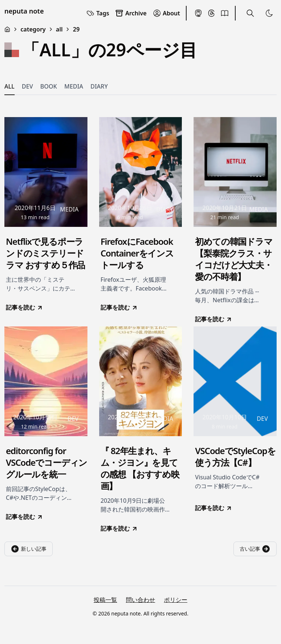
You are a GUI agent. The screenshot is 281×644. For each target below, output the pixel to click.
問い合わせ (140, 600)
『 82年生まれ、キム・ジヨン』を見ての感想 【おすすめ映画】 (140, 468)
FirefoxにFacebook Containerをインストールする (137, 253)
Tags (98, 13)
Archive (131, 13)
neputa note (24, 11)
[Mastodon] (198, 13)
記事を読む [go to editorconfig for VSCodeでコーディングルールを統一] (25, 517)
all (59, 29)
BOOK (49, 86)
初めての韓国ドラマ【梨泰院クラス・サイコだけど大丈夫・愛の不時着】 (234, 259)
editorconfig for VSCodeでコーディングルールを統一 (46, 463)
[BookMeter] (225, 13)
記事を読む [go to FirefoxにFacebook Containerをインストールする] (119, 307)
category (33, 29)
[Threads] (211, 13)
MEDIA (74, 86)
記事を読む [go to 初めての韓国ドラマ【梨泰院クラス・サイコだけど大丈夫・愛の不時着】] (214, 319)
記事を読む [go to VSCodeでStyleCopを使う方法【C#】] (214, 508)
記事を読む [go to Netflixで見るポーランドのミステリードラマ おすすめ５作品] (25, 307)
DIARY (99, 86)
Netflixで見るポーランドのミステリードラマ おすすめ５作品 (45, 253)
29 (76, 29)
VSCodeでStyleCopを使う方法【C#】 (235, 457)
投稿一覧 (105, 600)
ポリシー (176, 600)
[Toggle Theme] (269, 13)
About (166, 13)
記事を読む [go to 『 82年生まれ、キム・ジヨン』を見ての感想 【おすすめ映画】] (119, 528)
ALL (10, 86)
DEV (27, 86)
